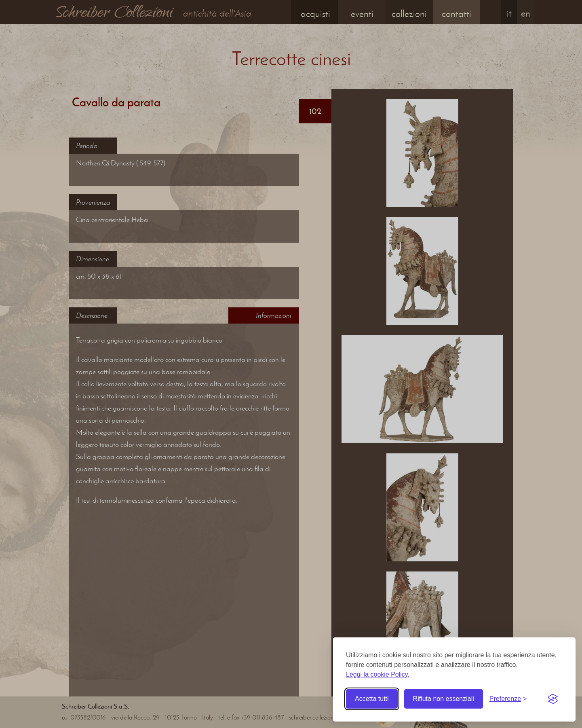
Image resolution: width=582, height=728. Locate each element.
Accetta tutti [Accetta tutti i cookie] (372, 699)
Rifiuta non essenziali (444, 699)
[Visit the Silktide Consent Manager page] (553, 699)
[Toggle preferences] (508, 699)
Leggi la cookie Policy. (378, 674)
